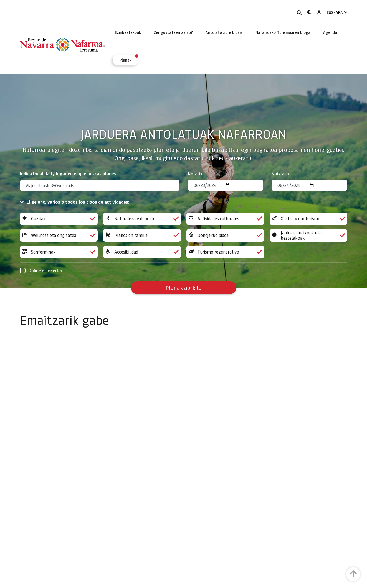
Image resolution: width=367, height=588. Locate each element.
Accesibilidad (142, 252)
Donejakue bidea (225, 235)
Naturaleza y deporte (142, 219)
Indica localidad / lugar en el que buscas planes (68, 174)
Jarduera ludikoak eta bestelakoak (308, 235)
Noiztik (195, 174)
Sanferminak (59, 252)
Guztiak (59, 219)
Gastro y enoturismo (308, 219)
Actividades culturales (225, 219)
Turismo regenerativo (225, 252)
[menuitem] (128, 32)
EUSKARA (337, 12)
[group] (59, 219)
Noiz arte (281, 174)
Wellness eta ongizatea (59, 235)
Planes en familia (142, 235)
